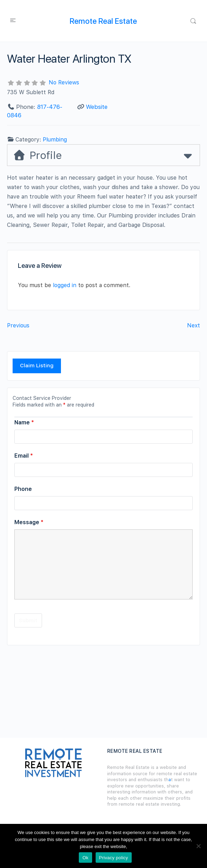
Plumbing (55, 140)
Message (29, 522)
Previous (18, 325)
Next (194, 325)
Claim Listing (37, 366)
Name (24, 422)
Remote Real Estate (103, 21)
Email (24, 456)
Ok (85, 858)
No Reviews (64, 82)
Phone (23, 489)
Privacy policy (114, 858)
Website (97, 107)
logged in (65, 285)
